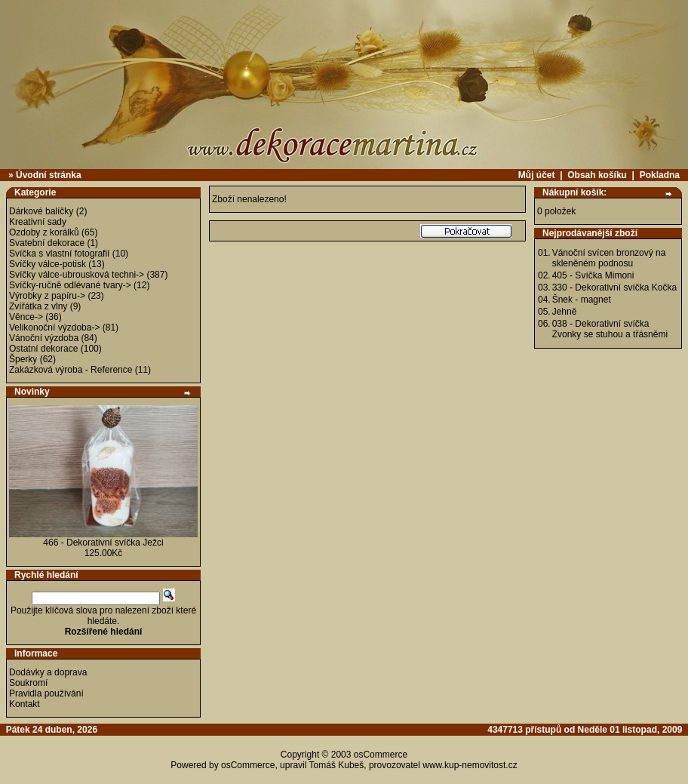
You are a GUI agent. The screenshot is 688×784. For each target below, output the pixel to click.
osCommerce (381, 755)
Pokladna (660, 175)
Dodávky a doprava (48, 672)
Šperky (23, 359)
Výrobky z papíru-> (47, 296)
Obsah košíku (597, 175)
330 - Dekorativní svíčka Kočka (614, 287)
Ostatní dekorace (43, 349)
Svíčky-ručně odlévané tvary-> (70, 285)
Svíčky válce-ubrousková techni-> (77, 275)
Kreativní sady (38, 222)
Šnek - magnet (582, 300)
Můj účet (537, 175)
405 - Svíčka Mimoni (593, 275)
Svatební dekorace (47, 243)
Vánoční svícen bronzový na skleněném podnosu (609, 258)
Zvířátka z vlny (38, 306)
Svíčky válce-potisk (48, 264)
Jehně (565, 312)
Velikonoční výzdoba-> (54, 327)
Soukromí (28, 683)
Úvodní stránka (49, 175)
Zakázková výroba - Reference (71, 370)
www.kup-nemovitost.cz (470, 765)
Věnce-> (26, 317)
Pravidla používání (46, 693)
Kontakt (25, 704)
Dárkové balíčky (41, 211)
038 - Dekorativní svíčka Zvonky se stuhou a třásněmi (610, 329)
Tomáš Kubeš (337, 765)
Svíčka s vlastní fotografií (59, 254)
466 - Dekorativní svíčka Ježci (103, 543)
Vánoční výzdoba (44, 338)
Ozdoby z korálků (44, 232)
